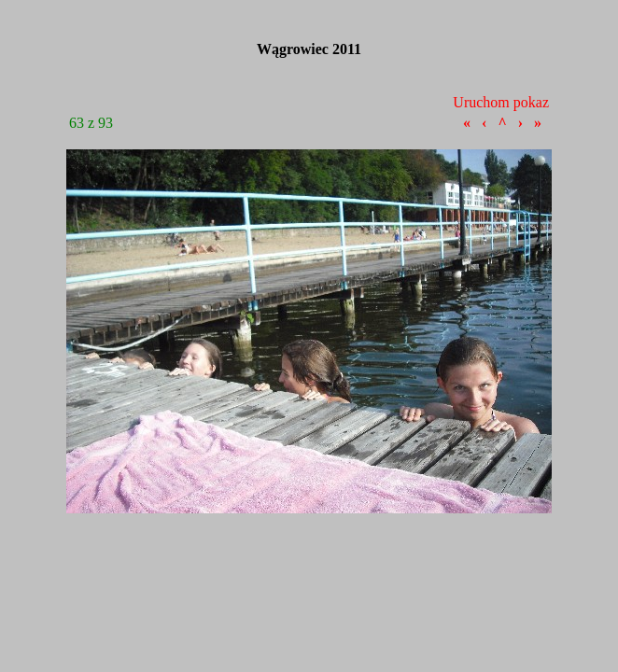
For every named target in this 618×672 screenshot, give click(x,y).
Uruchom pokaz (501, 102)
